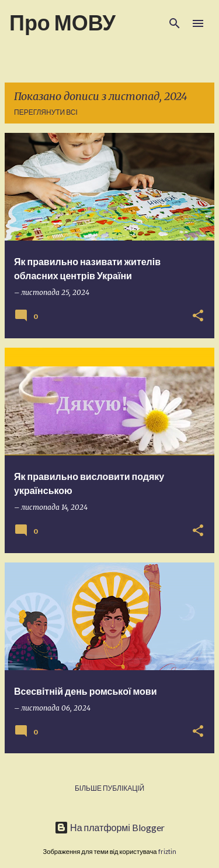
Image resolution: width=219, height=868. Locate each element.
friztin (167, 851)
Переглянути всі (46, 112)
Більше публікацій (109, 788)
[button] (198, 316)
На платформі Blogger (109, 827)
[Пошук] (175, 23)
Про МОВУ (62, 22)
